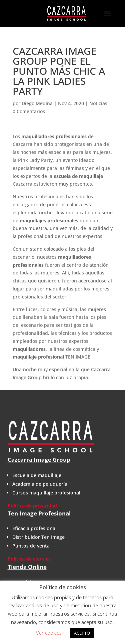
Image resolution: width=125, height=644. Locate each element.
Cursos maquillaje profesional (46, 493)
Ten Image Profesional (39, 513)
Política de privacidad (32, 506)
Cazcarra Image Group (39, 460)
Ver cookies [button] (49, 633)
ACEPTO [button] (82, 633)
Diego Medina (37, 103)
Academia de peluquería (40, 484)
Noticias (98, 103)
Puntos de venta (31, 546)
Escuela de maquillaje (37, 475)
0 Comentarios (29, 111)
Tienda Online (27, 567)
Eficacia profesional (34, 528)
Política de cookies (29, 559)
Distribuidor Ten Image (38, 537)
